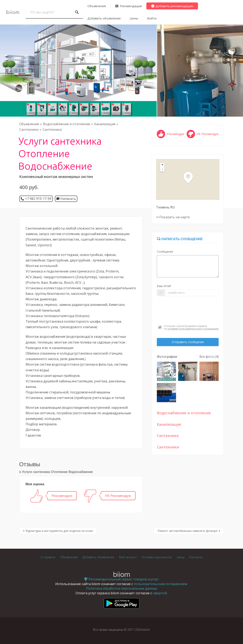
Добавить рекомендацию (172, 6)
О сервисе (48, 557)
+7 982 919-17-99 (38, 199)
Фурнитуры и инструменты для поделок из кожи (59, 531)
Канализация (105, 124)
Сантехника (52, 129)
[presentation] (188, 310)
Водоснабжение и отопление (67, 124)
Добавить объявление (104, 18)
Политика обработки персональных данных (122, 588)
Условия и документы (157, 557)
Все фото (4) (209, 357)
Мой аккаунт (128, 557)
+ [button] (163, 165)
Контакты (196, 557)
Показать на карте (175, 217)
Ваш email (164, 286)
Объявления (97, 6)
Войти (152, 18)
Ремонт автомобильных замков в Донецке (188, 531)
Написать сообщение (180, 239)
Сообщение (165, 252)
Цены (134, 18)
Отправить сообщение (188, 342)
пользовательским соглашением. (161, 584)
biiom (13, 12)
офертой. (160, 593)
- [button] (163, 169)
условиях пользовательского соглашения (193, 329)
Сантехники (29, 129)
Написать (66, 199)
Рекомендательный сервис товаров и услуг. (122, 579)
